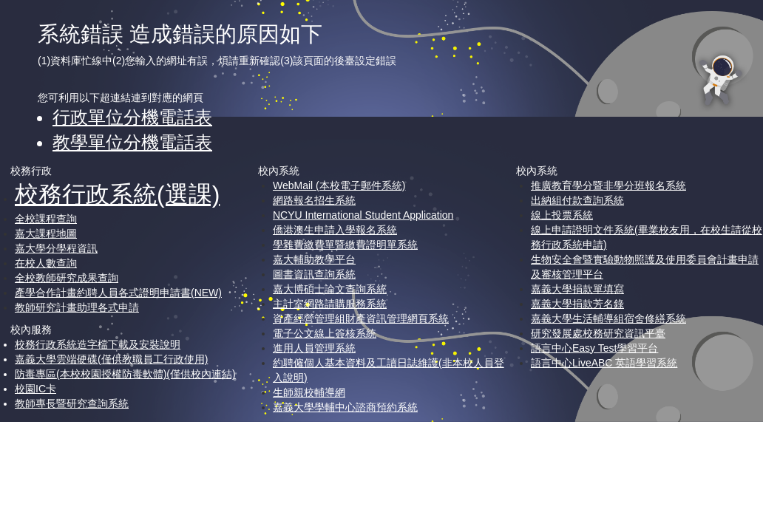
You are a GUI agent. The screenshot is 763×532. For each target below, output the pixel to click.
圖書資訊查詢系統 (314, 274)
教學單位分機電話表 (132, 142)
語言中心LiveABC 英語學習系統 (604, 363)
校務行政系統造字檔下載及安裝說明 (98, 344)
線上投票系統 (562, 215)
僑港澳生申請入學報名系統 (335, 230)
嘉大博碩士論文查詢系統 (330, 289)
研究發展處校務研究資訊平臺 (598, 333)
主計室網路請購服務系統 (330, 304)
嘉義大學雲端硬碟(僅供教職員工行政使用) (111, 359)
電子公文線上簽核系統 (325, 333)
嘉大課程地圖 (46, 233)
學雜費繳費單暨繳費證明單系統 (345, 245)
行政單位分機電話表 (132, 117)
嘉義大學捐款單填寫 (577, 289)
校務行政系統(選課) (117, 194)
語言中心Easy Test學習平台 (594, 348)
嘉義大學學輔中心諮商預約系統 (345, 407)
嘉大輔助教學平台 (314, 259)
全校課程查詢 (46, 219)
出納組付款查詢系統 (577, 200)
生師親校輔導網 (309, 392)
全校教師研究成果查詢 (67, 278)
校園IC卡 (35, 389)
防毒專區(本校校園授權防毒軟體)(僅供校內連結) (125, 374)
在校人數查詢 (46, 263)
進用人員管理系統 (314, 348)
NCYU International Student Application (363, 215)
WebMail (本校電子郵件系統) (339, 185)
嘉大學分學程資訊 (56, 248)
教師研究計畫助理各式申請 (77, 307)
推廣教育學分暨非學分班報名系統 (608, 185)
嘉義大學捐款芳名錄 (577, 304)
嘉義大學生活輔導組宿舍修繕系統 (608, 318)
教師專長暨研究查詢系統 (72, 403)
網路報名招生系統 (314, 200)
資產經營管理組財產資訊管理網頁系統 (361, 318)
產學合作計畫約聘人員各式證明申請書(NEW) (118, 293)
